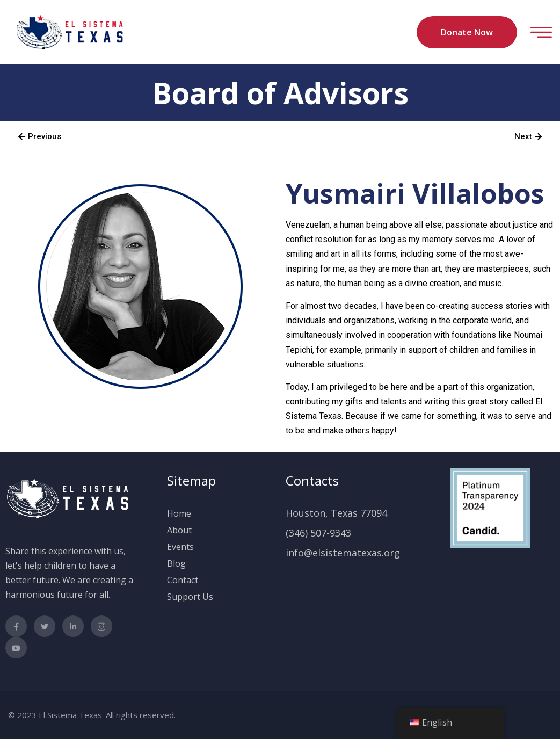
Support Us (190, 597)
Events (180, 547)
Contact (183, 580)
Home (179, 513)
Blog (176, 563)
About (179, 530)
